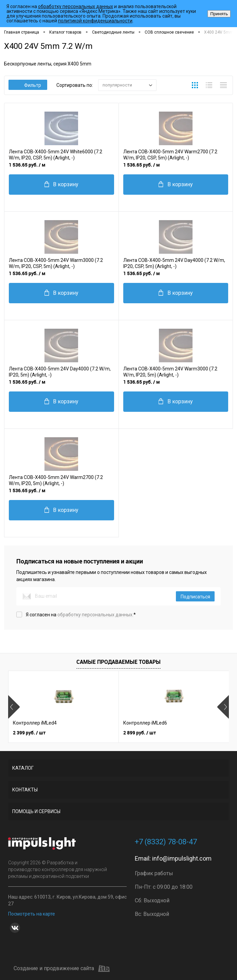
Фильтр (28, 85)
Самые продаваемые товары (118, 662)
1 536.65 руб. (27, 165)
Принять (219, 14)
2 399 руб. (29, 733)
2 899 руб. (140, 733)
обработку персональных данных (76, 6)
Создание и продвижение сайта (62, 968)
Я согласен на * (81, 615)
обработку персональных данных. (95, 615)
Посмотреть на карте (32, 914)
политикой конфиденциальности (95, 21)
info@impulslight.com (182, 858)
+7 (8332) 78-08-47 (166, 842)
